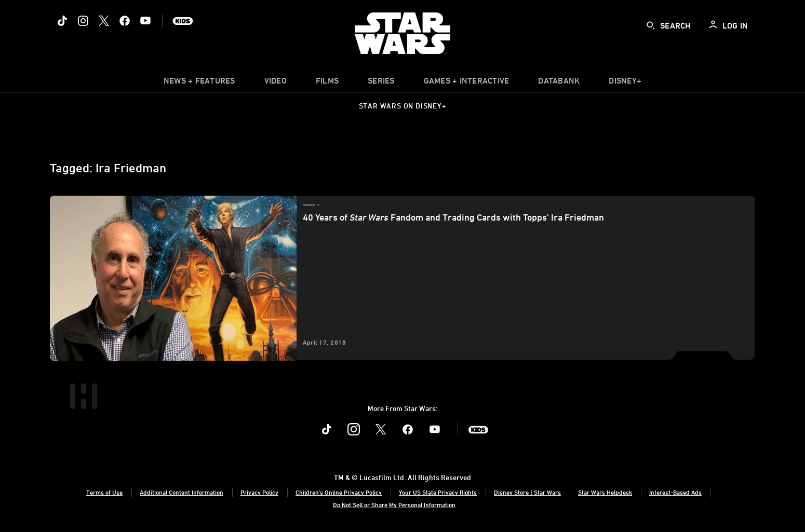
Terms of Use (104, 492)
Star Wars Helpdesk (605, 492)
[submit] (651, 25)
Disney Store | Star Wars (527, 492)
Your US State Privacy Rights (438, 492)
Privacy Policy (259, 492)
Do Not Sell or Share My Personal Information (394, 504)
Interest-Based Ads (675, 492)
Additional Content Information (182, 492)
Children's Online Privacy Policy (339, 492)
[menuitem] (276, 83)
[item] (199, 83)
